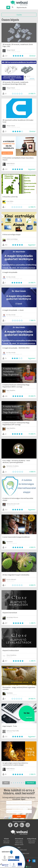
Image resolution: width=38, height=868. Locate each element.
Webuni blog (19, 843)
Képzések (32, 843)
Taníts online (19, 841)
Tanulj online (32, 841)
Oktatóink (6, 843)
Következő (31, 783)
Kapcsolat (6, 841)
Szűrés (19, 15)
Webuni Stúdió (19, 845)
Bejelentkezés (22, 7)
